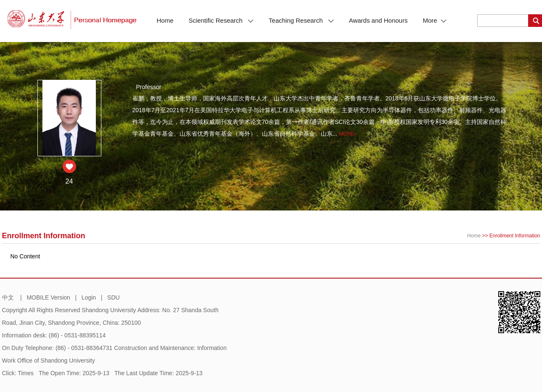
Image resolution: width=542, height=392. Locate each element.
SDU (114, 297)
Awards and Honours (378, 20)
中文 (8, 297)
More (434, 20)
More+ (348, 134)
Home (165, 20)
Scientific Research (221, 20)
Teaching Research (301, 20)
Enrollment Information (515, 236)
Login (89, 297)
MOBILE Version (48, 297)
